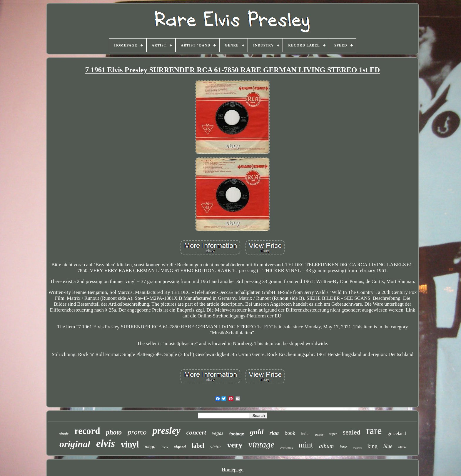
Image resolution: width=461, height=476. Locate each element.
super (333, 434)
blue (388, 446)
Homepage (233, 470)
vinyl (130, 445)
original (75, 444)
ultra (402, 447)
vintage (261, 444)
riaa (274, 433)
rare (374, 431)
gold (257, 432)
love (343, 447)
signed (180, 447)
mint (306, 445)
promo (137, 432)
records (357, 448)
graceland (397, 433)
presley (166, 431)
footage (237, 434)
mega (150, 446)
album (326, 446)
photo (114, 432)
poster (319, 435)
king (373, 446)
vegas (218, 433)
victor (216, 447)
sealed (352, 432)
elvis (106, 443)
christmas (286, 448)
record (87, 431)
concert (196, 432)
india (305, 434)
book (290, 433)
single (64, 434)
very (235, 445)
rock (165, 447)
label (198, 446)
